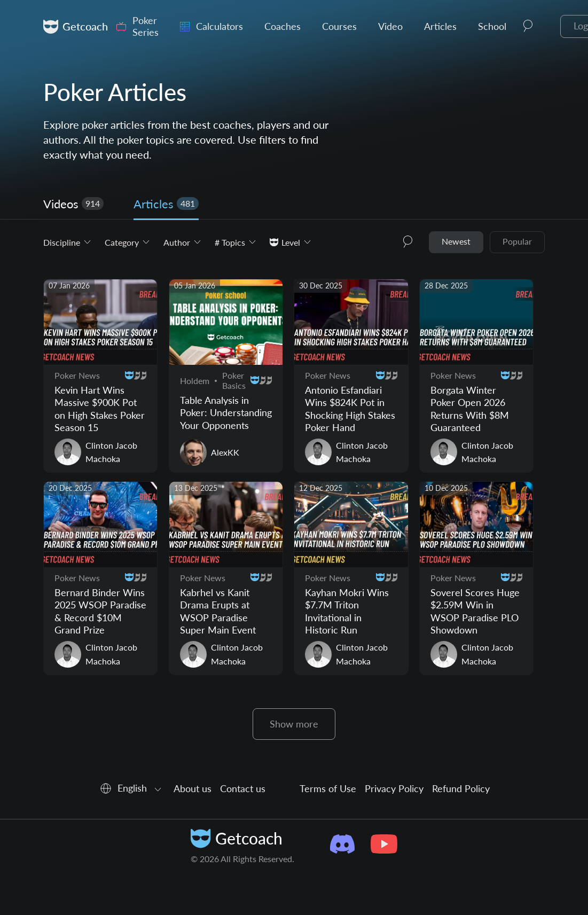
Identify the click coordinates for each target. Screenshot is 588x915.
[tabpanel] (294, 485)
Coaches (283, 26)
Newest (456, 241)
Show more (294, 724)
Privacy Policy (394, 789)
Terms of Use (328, 789)
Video (390, 26)
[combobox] (131, 788)
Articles (440, 26)
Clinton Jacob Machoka (111, 452)
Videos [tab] (73, 204)
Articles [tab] (166, 204)
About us (193, 789)
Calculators (219, 26)
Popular (517, 241)
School (492, 26)
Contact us (243, 789)
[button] (528, 27)
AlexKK (225, 452)
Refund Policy (461, 789)
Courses (339, 26)
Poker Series (146, 26)
